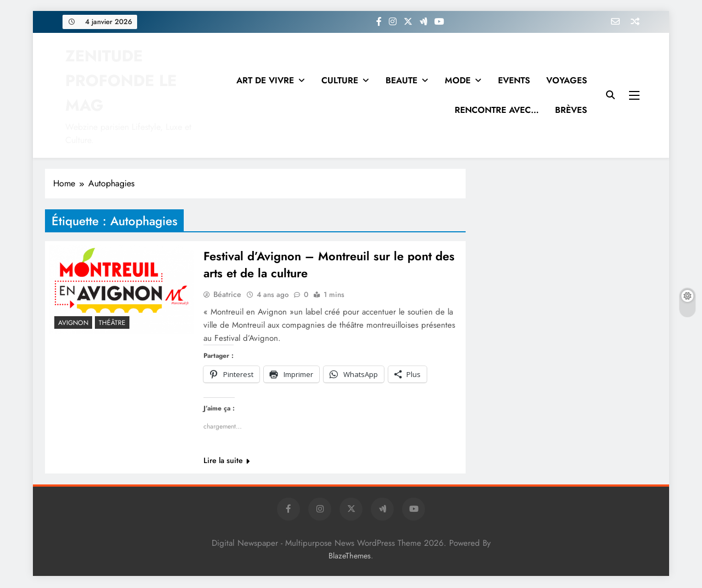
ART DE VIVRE (265, 80)
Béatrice (227, 295)
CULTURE (340, 80)
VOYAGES (567, 80)
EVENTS (514, 80)
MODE (458, 80)
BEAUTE (401, 80)
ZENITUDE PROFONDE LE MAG (121, 81)
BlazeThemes (350, 557)
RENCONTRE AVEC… (497, 110)
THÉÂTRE (112, 323)
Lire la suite (227, 461)
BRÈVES (571, 110)
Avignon (73, 323)
